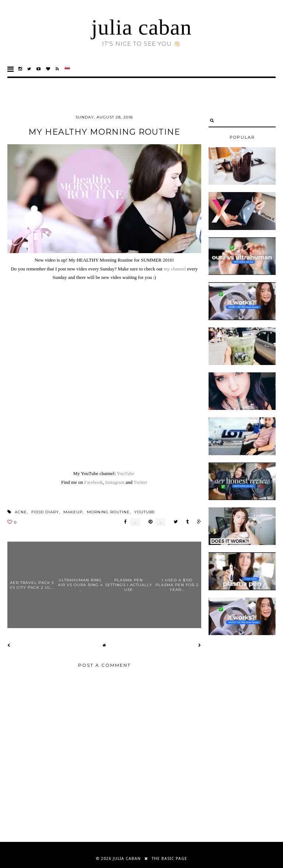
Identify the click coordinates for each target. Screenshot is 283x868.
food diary (45, 512)
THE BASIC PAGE (170, 859)
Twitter (141, 482)
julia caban (142, 27)
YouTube (125, 473)
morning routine (108, 512)
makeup (73, 512)
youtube (145, 512)
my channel (175, 269)
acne (21, 512)
